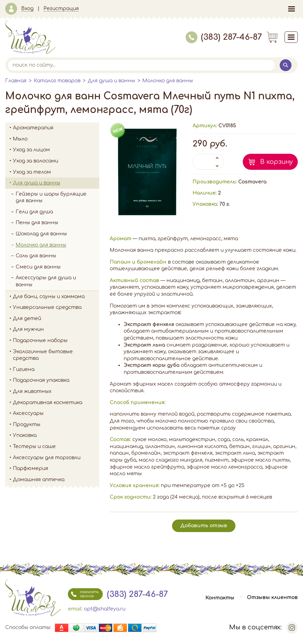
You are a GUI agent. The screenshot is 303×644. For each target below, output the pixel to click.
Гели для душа (34, 212)
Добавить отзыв (204, 526)
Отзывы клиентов (272, 598)
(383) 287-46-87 (224, 37)
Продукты (56, 425)
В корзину (277, 162)
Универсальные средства (56, 308)
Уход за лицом (56, 150)
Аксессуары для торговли (47, 458)
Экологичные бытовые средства (56, 355)
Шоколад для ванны (41, 234)
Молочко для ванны (168, 81)
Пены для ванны (37, 223)
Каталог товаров (57, 81)
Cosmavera (252, 182)
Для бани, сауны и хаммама (49, 297)
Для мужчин (56, 329)
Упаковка (56, 435)
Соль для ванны (57, 256)
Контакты (220, 598)
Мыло (56, 139)
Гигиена (56, 370)
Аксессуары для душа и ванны (46, 281)
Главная (16, 81)
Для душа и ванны (111, 81)
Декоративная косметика (56, 403)
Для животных (32, 391)
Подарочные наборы (56, 341)
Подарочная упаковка (41, 380)
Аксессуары (56, 414)
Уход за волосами (56, 161)
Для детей (56, 319)
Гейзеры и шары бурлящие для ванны (57, 198)
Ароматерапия (56, 128)
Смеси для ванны (38, 267)
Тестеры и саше (34, 446)
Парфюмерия (30, 468)
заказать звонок (83, 594)
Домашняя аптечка (56, 480)
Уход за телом (56, 172)
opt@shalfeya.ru (105, 609)
